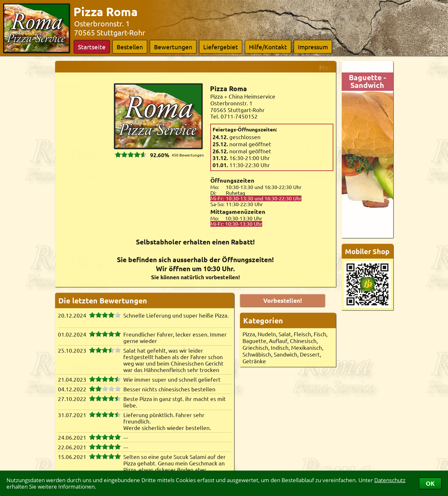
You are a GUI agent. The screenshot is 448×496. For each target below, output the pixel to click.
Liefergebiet (221, 47)
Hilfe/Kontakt (268, 47)
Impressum (313, 47)
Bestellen (130, 47)
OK (430, 483)
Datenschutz (390, 480)
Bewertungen (173, 47)
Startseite (92, 47)
